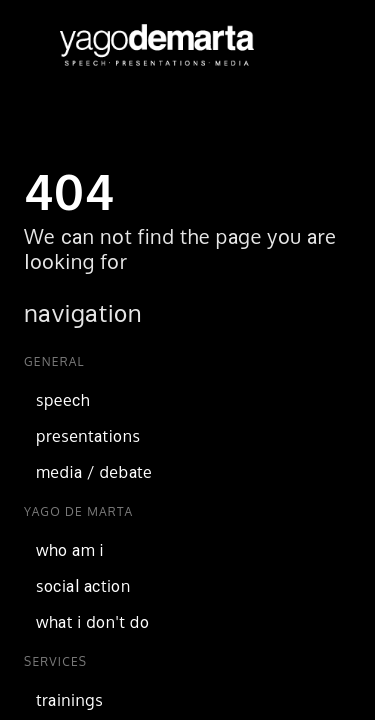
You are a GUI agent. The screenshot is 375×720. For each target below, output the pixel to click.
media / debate (94, 472)
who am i (70, 550)
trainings (69, 700)
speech (63, 400)
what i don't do (92, 622)
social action (83, 586)
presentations (88, 436)
